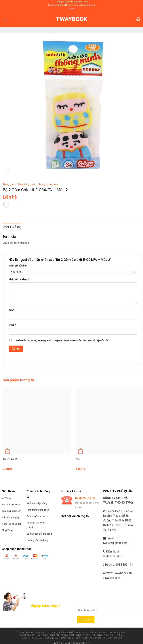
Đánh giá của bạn (18, 266)
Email (12, 325)
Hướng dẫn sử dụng (37, 540)
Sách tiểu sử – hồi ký (110, 635)
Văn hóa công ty (11, 517)
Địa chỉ (118, 638)
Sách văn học (99, 632)
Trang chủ (8, 184)
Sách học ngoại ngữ (74, 638)
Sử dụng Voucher (36, 516)
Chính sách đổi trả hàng (39, 534)
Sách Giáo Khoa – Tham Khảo (40, 638)
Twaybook (71, 19)
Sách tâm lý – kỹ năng (34, 635)
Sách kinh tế (118, 632)
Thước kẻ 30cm (12, 459)
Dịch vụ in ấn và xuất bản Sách (68, 632)
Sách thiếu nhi (86, 635)
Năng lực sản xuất (11, 524)
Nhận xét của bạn (19, 279)
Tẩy (78, 459)
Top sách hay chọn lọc (31, 632)
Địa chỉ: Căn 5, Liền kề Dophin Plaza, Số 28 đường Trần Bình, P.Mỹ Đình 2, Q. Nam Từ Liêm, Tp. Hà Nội (118, 520)
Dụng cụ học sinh (49, 184)
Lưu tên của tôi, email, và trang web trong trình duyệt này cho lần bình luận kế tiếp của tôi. (61, 341)
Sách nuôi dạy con (62, 635)
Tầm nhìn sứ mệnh (12, 511)
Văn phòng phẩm (26, 184)
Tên (11, 310)
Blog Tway (7, 530)
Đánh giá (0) (12, 227)
